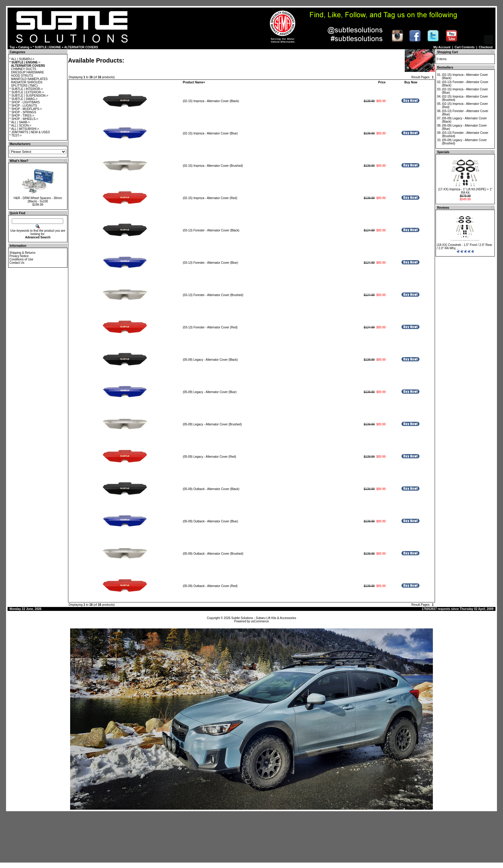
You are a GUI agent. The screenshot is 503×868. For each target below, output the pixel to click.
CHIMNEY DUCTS (24, 69)
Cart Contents (465, 47)
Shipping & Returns (22, 253)
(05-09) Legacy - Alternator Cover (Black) (210, 360)
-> (25, 62)
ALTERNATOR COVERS (81, 47)
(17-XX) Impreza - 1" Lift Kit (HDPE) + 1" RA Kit (465, 191)
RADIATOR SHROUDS (27, 82)
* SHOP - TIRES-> (22, 116)
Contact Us (17, 263)
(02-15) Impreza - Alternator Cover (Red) (210, 198)
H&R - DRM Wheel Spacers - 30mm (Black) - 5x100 (38, 200)
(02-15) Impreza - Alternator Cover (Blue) (210, 133)
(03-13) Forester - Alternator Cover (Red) (210, 327)
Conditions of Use (21, 259)
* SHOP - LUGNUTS (23, 106)
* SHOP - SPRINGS (23, 112)
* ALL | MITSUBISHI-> (24, 129)
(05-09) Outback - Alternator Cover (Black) (211, 489)
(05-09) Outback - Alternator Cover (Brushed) (213, 554)
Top (12, 47)
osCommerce (260, 621)
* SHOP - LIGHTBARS (24, 102)
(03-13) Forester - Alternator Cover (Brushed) (213, 295)
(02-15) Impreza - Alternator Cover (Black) (211, 101)
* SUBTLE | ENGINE (47, 47)
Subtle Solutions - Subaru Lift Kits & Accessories (264, 618)
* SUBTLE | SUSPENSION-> (29, 96)
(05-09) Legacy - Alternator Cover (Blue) (210, 392)
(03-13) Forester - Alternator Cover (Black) (211, 230)
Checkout (486, 47)
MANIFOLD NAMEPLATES (29, 79)
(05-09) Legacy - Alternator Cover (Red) (209, 457)
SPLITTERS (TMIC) (24, 86)
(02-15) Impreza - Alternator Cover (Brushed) (213, 166)
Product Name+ (194, 82)
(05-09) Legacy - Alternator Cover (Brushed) (212, 424)
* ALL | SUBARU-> (22, 59)
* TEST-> (16, 136)
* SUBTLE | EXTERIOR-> (27, 92)
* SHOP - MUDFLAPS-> (26, 109)
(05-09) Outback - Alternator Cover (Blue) (211, 521)
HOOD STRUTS (22, 76)
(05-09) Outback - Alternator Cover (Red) (210, 586)
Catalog (24, 47)
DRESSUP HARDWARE (28, 72)
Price (382, 82)
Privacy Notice (19, 256)
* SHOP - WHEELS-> (24, 119)
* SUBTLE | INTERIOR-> (26, 89)
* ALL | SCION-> (20, 126)
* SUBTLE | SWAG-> (23, 99)
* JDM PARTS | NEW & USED (30, 132)
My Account (442, 47)
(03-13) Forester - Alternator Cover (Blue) (211, 263)
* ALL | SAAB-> (20, 122)
